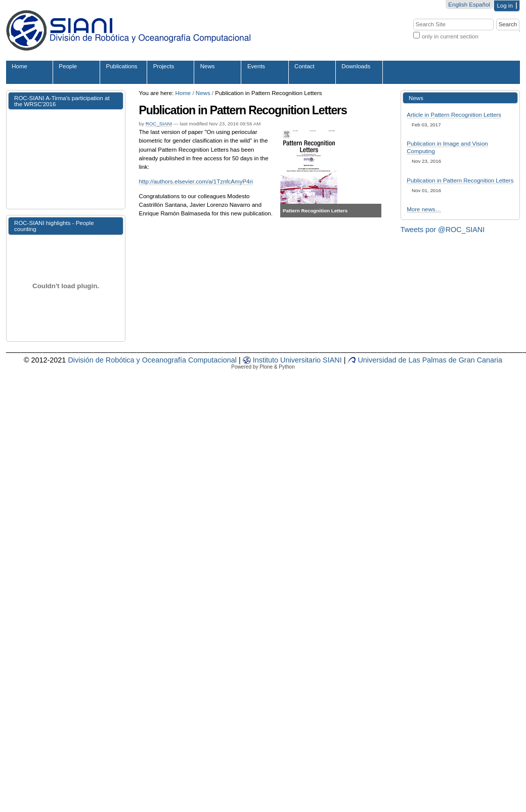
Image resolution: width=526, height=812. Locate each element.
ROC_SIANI (159, 124)
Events (256, 66)
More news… (424, 209)
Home (19, 66)
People (68, 66)
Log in (505, 6)
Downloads (356, 66)
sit (305, 360)
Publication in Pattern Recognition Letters (460, 181)
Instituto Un (266, 360)
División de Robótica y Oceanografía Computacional (152, 360)
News (208, 66)
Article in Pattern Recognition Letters (454, 115)
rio (317, 360)
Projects (164, 66)
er (298, 360)
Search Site (412, 18)
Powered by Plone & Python (263, 367)
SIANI (331, 360)
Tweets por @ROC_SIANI (443, 230)
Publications (122, 66)
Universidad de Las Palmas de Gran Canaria (425, 360)
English (458, 5)
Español (479, 5)
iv (292, 360)
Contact (304, 66)
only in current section (450, 36)
